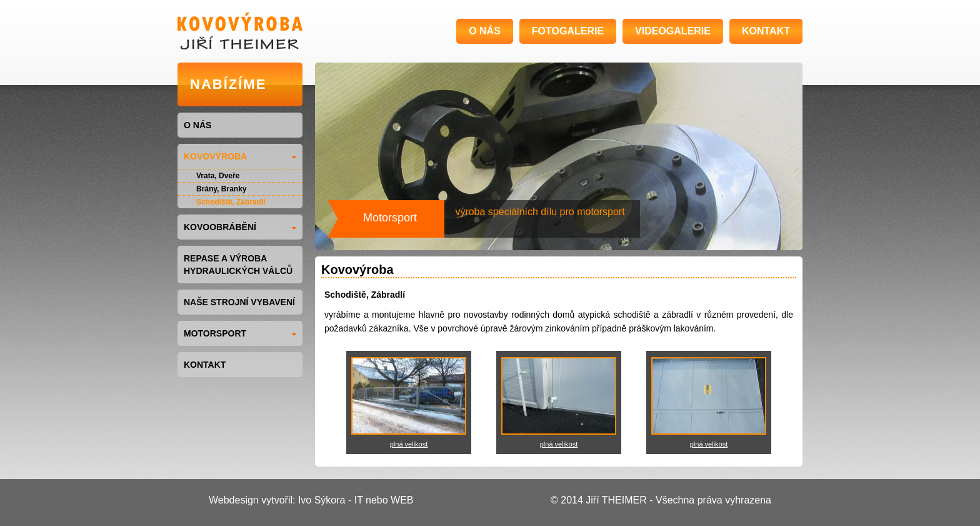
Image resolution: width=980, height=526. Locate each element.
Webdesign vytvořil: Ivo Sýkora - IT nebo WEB (311, 500)
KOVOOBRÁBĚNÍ (240, 227)
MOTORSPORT (240, 333)
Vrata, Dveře (218, 176)
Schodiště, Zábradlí (231, 202)
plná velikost (409, 444)
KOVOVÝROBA (240, 156)
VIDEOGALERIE (673, 31)
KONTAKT (766, 31)
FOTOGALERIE (568, 31)
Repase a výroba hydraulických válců (238, 265)
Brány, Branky (221, 189)
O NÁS (485, 31)
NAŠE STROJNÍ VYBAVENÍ (239, 302)
